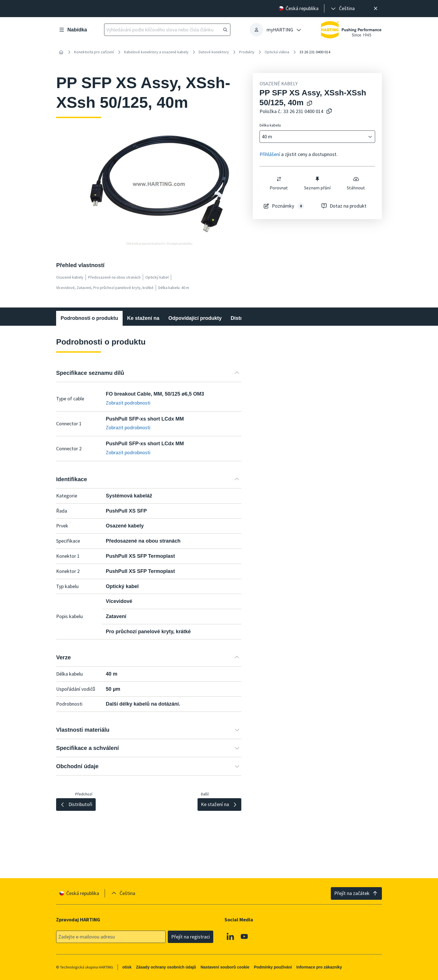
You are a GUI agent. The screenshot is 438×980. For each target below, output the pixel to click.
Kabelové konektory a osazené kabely (156, 52)
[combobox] (313, 137)
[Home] (61, 52)
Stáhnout (356, 183)
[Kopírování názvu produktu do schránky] (308, 104)
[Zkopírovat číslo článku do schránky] (328, 112)
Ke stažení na (143, 318)
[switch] (279, 179)
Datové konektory (214, 52)
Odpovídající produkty (195, 318)
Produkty (247, 52)
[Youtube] (244, 936)
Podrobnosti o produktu (89, 318)
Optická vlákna (277, 52)
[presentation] (342, 9)
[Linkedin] (231, 936)
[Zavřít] (376, 9)
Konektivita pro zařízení (94, 52)
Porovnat (279, 183)
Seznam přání (317, 183)
